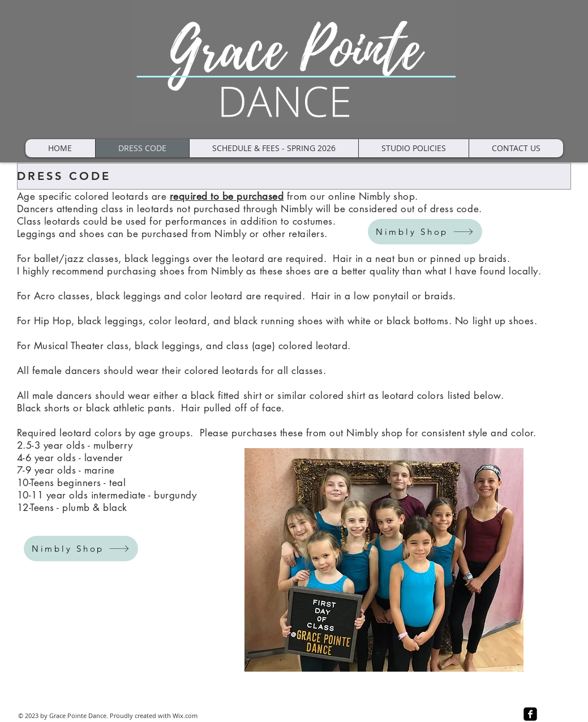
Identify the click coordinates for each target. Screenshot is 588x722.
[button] (413, 148)
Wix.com (185, 715)
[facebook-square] (530, 714)
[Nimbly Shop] (425, 232)
